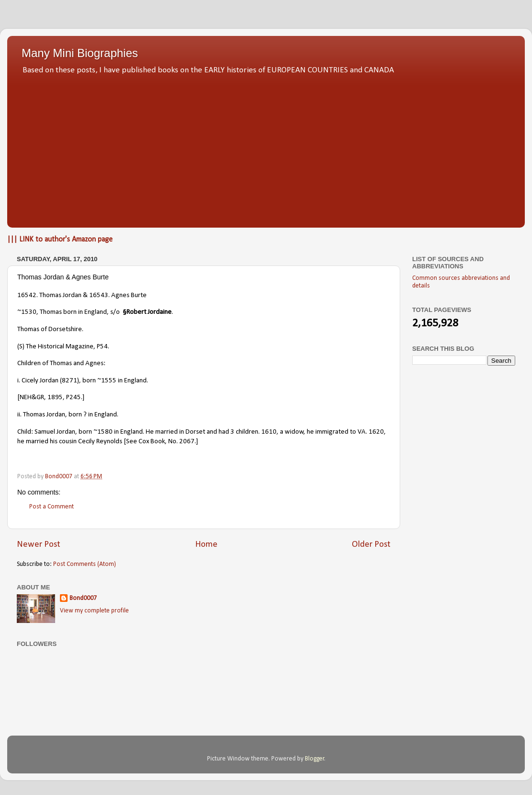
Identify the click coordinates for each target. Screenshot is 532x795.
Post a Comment (52, 507)
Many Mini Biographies (80, 53)
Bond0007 (83, 598)
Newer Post (39, 545)
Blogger (315, 759)
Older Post (371, 545)
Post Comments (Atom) (85, 564)
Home (206, 545)
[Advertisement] (266, 149)
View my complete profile (94, 611)
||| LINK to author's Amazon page (60, 240)
